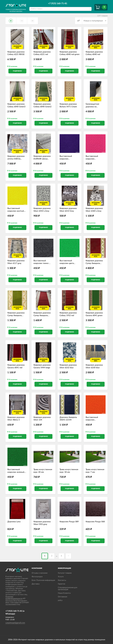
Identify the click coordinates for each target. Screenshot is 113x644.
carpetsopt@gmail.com (15, 623)
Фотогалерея (37, 577)
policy (60, 600)
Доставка (36, 584)
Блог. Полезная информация (43, 580)
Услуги (61, 577)
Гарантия (61, 584)
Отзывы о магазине (40, 573)
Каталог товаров (65, 573)
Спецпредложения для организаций (68, 589)
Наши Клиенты (64, 593)
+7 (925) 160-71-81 (58, 3)
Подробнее (17, 71)
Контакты (62, 580)
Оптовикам (63, 597)
